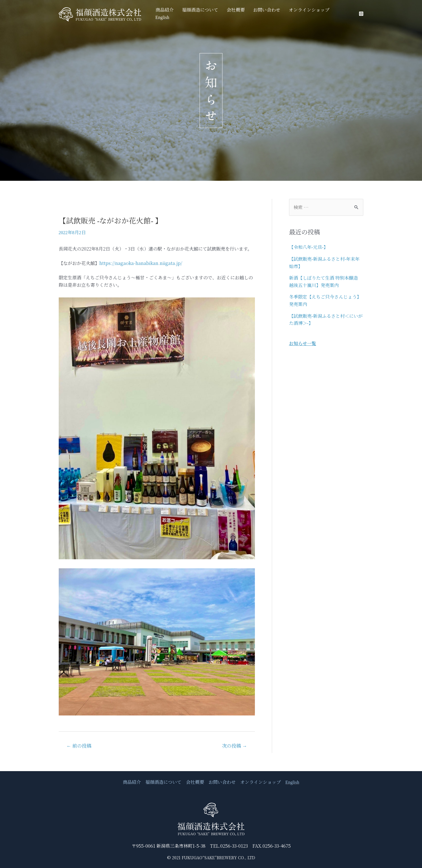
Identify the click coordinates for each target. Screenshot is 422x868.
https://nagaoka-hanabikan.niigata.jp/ (141, 263)
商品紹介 (177, 14)
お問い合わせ (271, 14)
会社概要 (243, 14)
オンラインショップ (311, 14)
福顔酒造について (210, 14)
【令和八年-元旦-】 (309, 247)
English (343, 14)
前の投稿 (79, 746)
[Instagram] (361, 14)
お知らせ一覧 (303, 343)
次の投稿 (234, 746)
